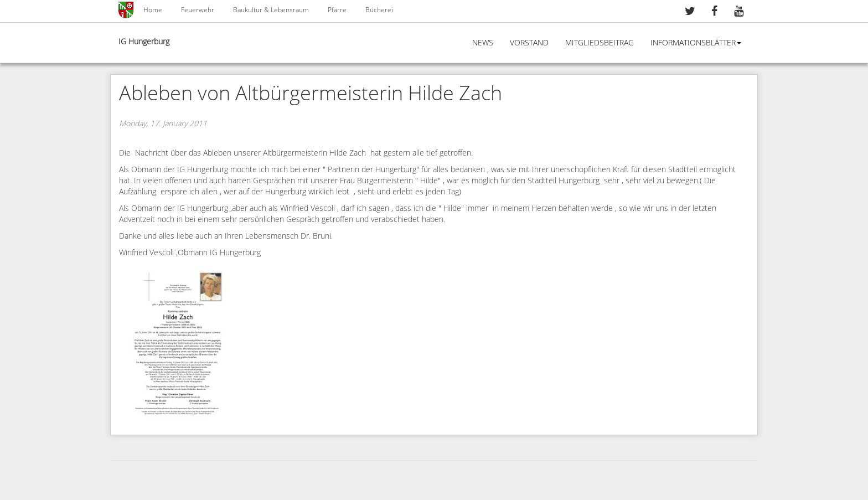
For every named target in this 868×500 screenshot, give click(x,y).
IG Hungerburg (144, 42)
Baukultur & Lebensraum (271, 10)
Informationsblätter (696, 43)
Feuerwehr (198, 10)
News (483, 43)
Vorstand (529, 43)
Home (153, 10)
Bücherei (379, 10)
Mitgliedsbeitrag (600, 43)
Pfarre (337, 10)
